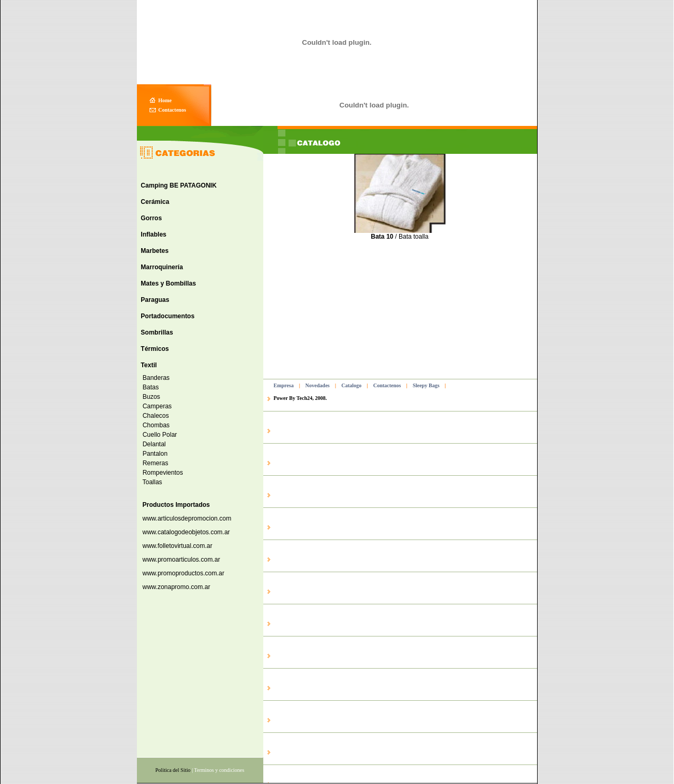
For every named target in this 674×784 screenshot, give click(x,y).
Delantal (152, 444)
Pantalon (153, 454)
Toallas (151, 482)
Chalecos (154, 416)
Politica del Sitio (173, 770)
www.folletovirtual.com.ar (178, 546)
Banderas (154, 378)
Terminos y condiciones (219, 770)
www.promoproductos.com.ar (184, 573)
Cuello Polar (158, 435)
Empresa (284, 385)
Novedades (318, 385)
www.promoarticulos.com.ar (181, 560)
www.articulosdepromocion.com (187, 518)
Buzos (150, 397)
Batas (149, 387)
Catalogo (351, 385)
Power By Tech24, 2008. (300, 398)
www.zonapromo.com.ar (177, 587)
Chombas (154, 425)
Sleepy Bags (426, 385)
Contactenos (387, 385)
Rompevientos (161, 473)
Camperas (155, 406)
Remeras (153, 463)
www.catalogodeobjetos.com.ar (186, 532)
